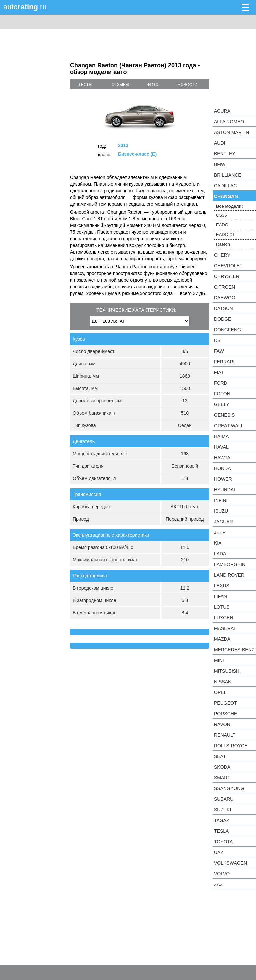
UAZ (219, 852)
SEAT (220, 756)
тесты (85, 85)
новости (187, 85)
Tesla (221, 831)
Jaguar (223, 522)
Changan (226, 196)
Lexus (222, 586)
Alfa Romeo (229, 122)
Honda (222, 468)
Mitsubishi (227, 671)
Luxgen (224, 618)
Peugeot (225, 703)
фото (153, 85)
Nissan (223, 682)
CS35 (221, 215)
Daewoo (225, 298)
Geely (222, 404)
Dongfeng (227, 330)
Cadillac (225, 186)
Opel (220, 692)
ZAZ (218, 884)
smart (222, 778)
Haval (221, 447)
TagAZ (222, 820)
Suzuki (222, 810)
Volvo (222, 874)
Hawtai (223, 458)
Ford (221, 383)
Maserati (226, 628)
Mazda (222, 639)
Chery (222, 255)
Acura (222, 111)
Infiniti (223, 500)
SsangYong (229, 788)
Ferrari (224, 362)
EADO (222, 225)
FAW (219, 351)
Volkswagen (230, 863)
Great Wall (229, 426)
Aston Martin (231, 132)
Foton (222, 394)
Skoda (222, 767)
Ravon (222, 724)
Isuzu (221, 511)
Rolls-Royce (231, 746)
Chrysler (227, 276)
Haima (221, 436)
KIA (218, 543)
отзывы (120, 85)
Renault (225, 735)
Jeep (220, 532)
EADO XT (225, 234)
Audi (219, 143)
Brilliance (228, 175)
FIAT (219, 372)
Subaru (224, 799)
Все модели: (229, 206)
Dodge (222, 319)
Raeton (223, 244)
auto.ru (25, 7)
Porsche (225, 714)
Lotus (222, 607)
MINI (219, 660)
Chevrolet (228, 266)
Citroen (224, 287)
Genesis (224, 415)
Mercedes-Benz (234, 650)
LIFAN (220, 596)
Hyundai (224, 490)
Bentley (225, 154)
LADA (220, 554)
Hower (223, 479)
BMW (220, 164)
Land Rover (229, 575)
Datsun (223, 308)
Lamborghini (230, 564)
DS (217, 340)
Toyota (223, 842)
